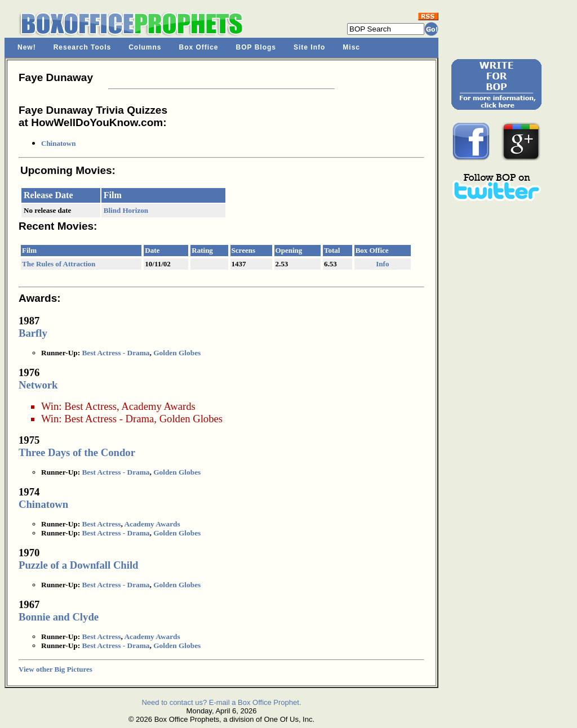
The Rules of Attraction (59, 264)
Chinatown (58, 143)
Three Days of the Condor (77, 452)
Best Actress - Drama (116, 353)
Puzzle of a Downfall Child (78, 565)
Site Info (309, 47)
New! (27, 47)
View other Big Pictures (56, 669)
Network (38, 385)
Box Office (199, 47)
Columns (145, 47)
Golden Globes (177, 353)
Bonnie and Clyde (59, 617)
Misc (351, 47)
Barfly (33, 333)
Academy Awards (158, 406)
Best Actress (90, 406)
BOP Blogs (256, 47)
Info (382, 264)
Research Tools (82, 47)
